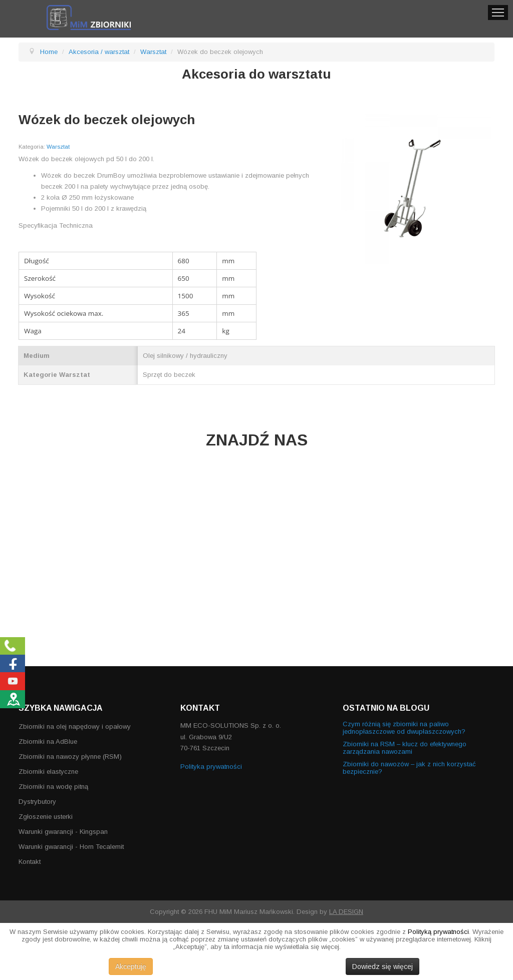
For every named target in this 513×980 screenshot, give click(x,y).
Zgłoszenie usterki (46, 817)
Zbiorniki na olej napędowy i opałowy (75, 726)
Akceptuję (131, 966)
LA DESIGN (346, 912)
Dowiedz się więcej (382, 966)
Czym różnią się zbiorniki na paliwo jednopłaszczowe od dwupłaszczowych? (404, 728)
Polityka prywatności (211, 767)
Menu (498, 13)
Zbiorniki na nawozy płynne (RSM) (70, 757)
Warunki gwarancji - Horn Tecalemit (71, 847)
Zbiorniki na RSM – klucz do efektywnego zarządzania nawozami (405, 748)
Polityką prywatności (438, 932)
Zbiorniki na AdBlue (48, 742)
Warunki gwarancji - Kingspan (63, 832)
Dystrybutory (37, 802)
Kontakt (30, 862)
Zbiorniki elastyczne (48, 772)
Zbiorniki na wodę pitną (53, 787)
